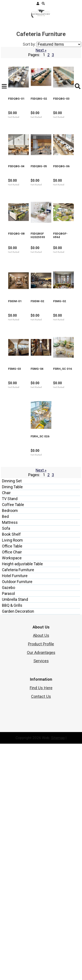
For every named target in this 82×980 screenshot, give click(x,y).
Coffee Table (13, 741)
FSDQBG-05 (12, 259)
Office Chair (12, 788)
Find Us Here (41, 924)
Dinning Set (12, 717)
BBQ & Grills (12, 842)
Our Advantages (41, 889)
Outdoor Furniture (17, 818)
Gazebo (9, 824)
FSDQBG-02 (51, 99)
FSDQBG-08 (12, 339)
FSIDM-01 (50, 419)
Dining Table (12, 723)
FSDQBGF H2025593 (58, 339)
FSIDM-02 (11, 500)
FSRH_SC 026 (53, 660)
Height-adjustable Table (22, 800)
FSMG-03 (10, 580)
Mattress (10, 759)
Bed (5, 753)
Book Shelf (11, 771)
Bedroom (10, 747)
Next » (41, 50)
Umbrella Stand (15, 836)
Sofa (6, 765)
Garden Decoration (18, 848)
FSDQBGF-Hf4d (15, 419)
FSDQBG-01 (12, 99)
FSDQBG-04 (51, 179)
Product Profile (41, 880)
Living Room (12, 777)
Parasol (8, 830)
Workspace (12, 794)
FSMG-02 (50, 500)
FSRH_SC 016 (14, 660)
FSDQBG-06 (51, 259)
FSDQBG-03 (12, 179)
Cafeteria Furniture (18, 806)
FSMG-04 (50, 580)
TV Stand (10, 735)
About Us (41, 872)
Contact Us (41, 933)
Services (41, 897)
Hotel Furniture (15, 812)
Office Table (12, 783)
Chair (6, 729)
